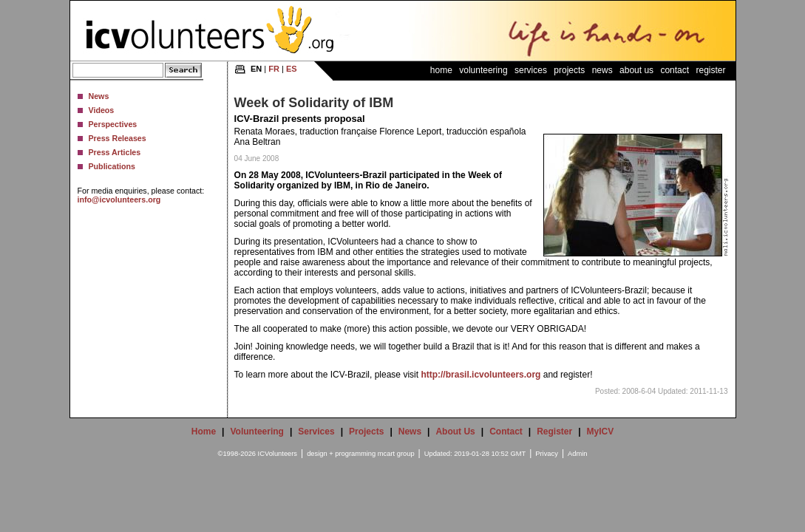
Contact (675, 70)
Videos (102, 110)
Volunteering (483, 70)
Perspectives (113, 124)
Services (531, 70)
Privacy (547, 454)
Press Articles (115, 152)
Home (441, 70)
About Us (636, 70)
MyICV (601, 432)
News (99, 96)
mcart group (396, 454)
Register (710, 70)
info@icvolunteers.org (119, 199)
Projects (569, 70)
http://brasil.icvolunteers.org (480, 375)
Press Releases (118, 138)
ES (292, 69)
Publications (112, 166)
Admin (577, 454)
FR (274, 69)
